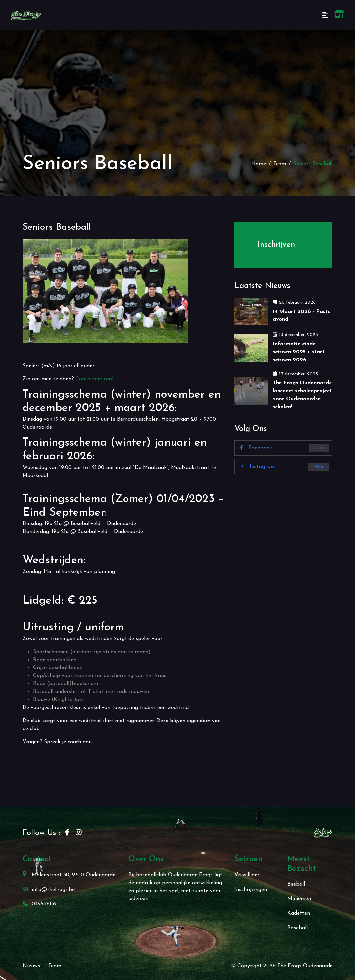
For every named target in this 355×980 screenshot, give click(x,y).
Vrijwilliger (247, 875)
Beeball (296, 884)
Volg (319, 467)
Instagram (257, 466)
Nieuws (31, 966)
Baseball (298, 928)
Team (280, 164)
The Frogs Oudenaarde (305, 966)
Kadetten (299, 913)
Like (319, 448)
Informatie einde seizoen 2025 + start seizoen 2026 (299, 352)
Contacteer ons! (94, 379)
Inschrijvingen (251, 890)
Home (259, 164)
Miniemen (299, 899)
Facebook (256, 448)
